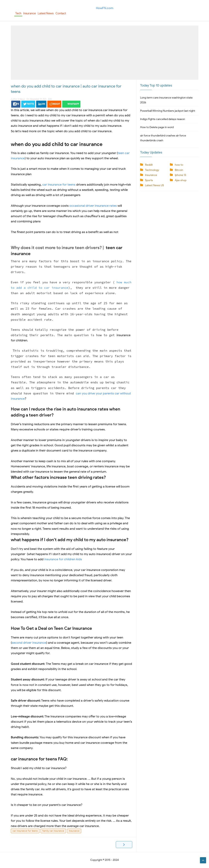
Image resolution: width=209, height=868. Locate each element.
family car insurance (53, 831)
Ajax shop (181, 180)
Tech (18, 13)
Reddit (149, 165)
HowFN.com (105, 8)
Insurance (29, 13)
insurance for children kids (63, 559)
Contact (61, 13)
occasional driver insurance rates (93, 206)
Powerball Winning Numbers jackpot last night (168, 111)
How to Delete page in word (157, 127)
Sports (149, 180)
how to (179, 165)
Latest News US (154, 185)
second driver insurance (29, 643)
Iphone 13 (180, 175)
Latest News (46, 13)
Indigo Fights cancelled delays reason (163, 119)
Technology (152, 170)
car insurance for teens (59, 185)
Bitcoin (179, 170)
